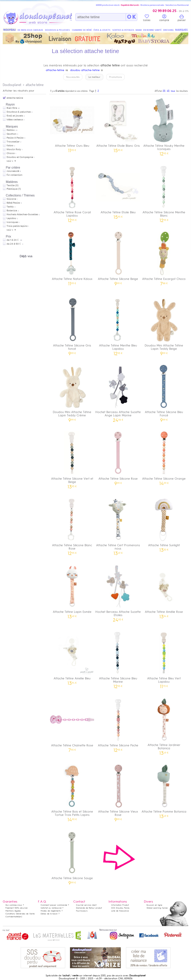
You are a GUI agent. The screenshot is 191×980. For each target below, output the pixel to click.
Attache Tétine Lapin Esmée (72, 590)
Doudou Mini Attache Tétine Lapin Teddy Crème (72, 392)
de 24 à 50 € (15, 244)
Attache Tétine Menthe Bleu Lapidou (118, 325)
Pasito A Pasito (15, 138)
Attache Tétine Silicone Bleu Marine (118, 658)
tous (173, 91)
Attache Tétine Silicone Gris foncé (72, 325)
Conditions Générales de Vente (20, 914)
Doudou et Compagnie (20, 157)
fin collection (14, 175)
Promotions (116, 77)
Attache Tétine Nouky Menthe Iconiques (164, 126)
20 (164, 91)
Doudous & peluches (19, 112)
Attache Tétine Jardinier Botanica (164, 725)
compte (164, 19)
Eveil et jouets (15, 116)
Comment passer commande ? (55, 905)
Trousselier (13, 142)
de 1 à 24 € (14, 240)
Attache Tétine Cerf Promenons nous (118, 525)
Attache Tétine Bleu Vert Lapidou (164, 658)
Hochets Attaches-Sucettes (22, 214)
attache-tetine (55, 70)
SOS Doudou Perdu (120, 908)
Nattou (11, 130)
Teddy (10, 207)
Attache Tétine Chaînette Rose (72, 723)
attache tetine (35, 85)
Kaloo (10, 146)
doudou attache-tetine (85, 70)
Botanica (12, 211)
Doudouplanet (12, 85)
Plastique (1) (14, 189)
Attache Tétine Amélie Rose (164, 590)
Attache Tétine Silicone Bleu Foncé (164, 392)
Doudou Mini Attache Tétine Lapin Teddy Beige (164, 325)
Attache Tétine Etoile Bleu (118, 191)
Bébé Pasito (13, 203)
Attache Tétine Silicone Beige (118, 257)
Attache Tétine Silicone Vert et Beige (72, 459)
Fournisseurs (82, 911)
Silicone (11, 199)
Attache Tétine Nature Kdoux (72, 257)
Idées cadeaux (15, 120)
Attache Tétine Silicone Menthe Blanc (164, 192)
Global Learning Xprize (157, 908)
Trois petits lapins (17, 226)
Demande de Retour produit (89, 908)
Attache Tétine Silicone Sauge (72, 856)
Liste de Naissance (120, 911)
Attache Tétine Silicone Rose (118, 457)
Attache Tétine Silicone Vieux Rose (118, 791)
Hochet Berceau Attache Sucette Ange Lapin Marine (118, 392)
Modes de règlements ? (52, 911)
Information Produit (120, 905)
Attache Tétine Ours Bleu (72, 124)
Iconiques (12, 222)
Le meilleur (94, 77)
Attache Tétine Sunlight (164, 523)
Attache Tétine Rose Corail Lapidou (72, 192)
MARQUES (181, 30)
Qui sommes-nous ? (15, 905)
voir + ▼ (12, 161)
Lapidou (11, 218)
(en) (20, 917)
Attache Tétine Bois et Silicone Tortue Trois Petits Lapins (72, 791)
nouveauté (13, 171)
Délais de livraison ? (50, 914)
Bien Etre (12, 108)
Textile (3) (13, 185)
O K (131, 17)
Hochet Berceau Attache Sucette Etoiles (118, 592)
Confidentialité (12, 917)
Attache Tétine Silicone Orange (164, 457)
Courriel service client (86, 905)
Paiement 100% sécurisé (16, 908)
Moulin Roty (14, 149)
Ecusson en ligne (154, 905)
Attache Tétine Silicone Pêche (118, 723)
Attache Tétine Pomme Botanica (164, 790)
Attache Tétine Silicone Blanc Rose (72, 525)
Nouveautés (73, 77)
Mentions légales (13, 911)
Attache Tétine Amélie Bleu (72, 657)
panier (182, 19)
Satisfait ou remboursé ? (52, 908)
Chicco (11, 153)
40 (168, 91)
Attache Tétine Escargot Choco (164, 257)
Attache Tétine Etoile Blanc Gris (118, 124)
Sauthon (12, 134)
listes (147, 19)
